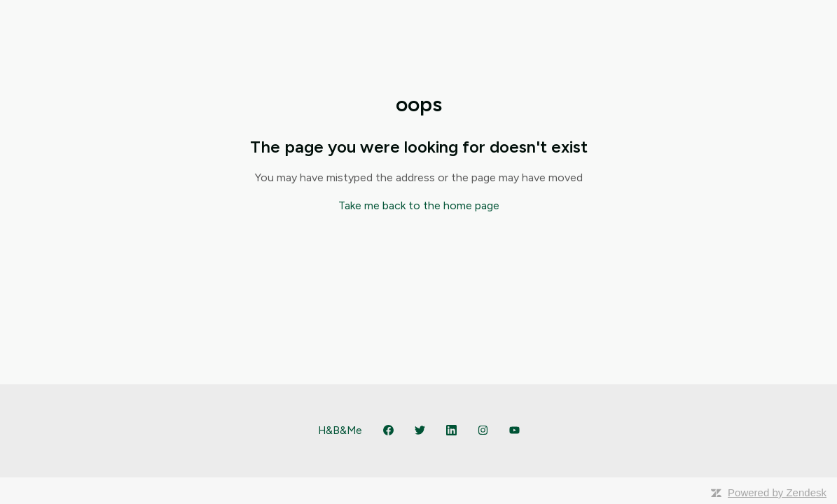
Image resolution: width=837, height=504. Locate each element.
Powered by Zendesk (777, 492)
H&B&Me (340, 430)
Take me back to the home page (419, 205)
